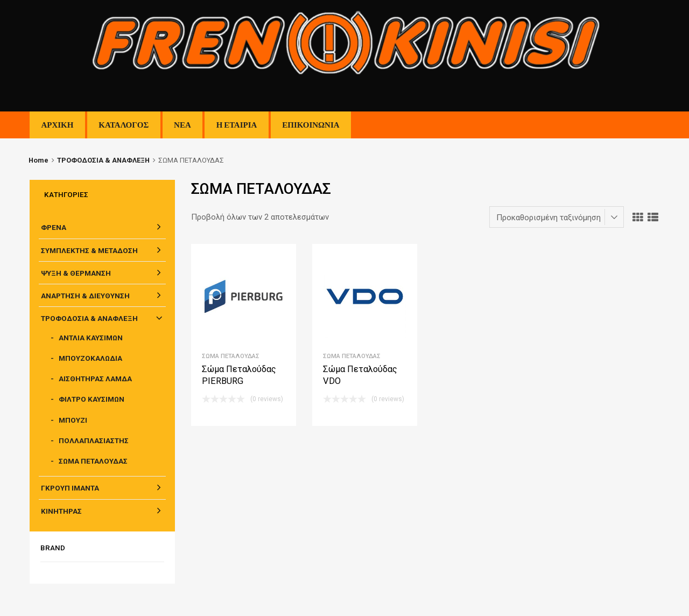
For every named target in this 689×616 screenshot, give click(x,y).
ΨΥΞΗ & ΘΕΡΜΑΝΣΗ (76, 273)
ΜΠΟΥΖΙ (73, 420)
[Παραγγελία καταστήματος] (557, 217)
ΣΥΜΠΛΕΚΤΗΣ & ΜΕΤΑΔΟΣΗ (89, 250)
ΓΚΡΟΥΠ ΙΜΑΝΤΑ (70, 488)
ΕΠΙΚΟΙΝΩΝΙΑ (311, 125)
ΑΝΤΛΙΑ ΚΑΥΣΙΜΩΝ (91, 338)
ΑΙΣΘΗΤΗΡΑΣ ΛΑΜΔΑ (95, 379)
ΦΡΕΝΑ (54, 227)
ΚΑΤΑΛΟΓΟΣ (124, 125)
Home (38, 160)
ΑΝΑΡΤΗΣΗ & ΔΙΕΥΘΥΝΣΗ (85, 296)
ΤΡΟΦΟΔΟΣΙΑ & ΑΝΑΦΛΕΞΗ (103, 160)
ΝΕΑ (182, 125)
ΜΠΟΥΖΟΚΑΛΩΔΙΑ (90, 358)
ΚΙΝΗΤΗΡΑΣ (61, 511)
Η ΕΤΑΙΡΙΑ (237, 125)
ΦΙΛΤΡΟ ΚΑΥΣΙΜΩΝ (92, 399)
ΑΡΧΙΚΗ (57, 125)
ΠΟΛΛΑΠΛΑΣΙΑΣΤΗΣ (94, 440)
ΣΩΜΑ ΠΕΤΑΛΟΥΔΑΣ (231, 356)
